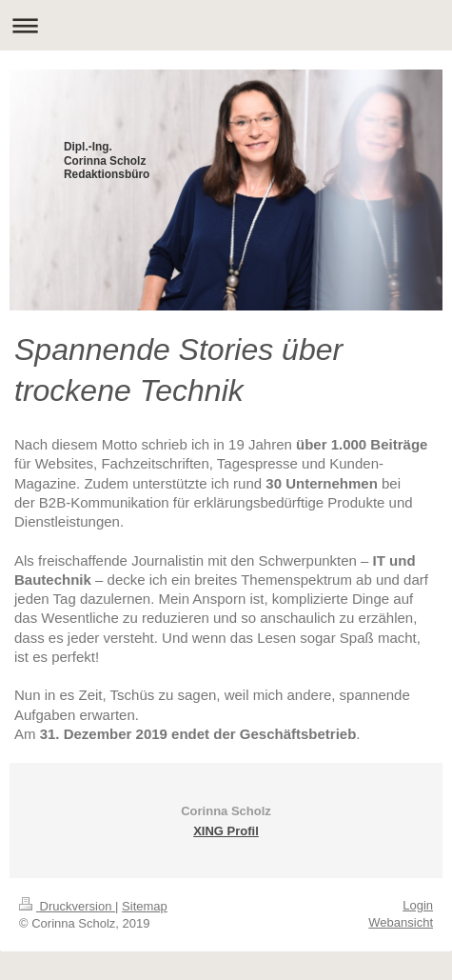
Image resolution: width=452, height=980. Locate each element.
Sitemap (145, 906)
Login (418, 905)
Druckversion (67, 906)
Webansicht (401, 922)
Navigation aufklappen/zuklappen (226, 25)
